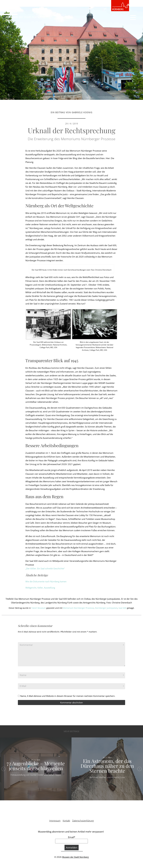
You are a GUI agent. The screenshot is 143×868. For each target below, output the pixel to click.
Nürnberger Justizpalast (106, 608)
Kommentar (26, 645)
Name (23, 675)
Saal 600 (122, 608)
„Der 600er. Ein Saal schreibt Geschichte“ (45, 568)
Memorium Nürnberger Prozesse (78, 608)
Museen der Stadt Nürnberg (75, 857)
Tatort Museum (39, 608)
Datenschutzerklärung (83, 821)
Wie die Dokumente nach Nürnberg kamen (46, 581)
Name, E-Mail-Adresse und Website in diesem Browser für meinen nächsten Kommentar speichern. (68, 696)
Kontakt (66, 821)
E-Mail (23, 686)
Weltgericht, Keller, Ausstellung (40, 588)
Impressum (55, 821)
